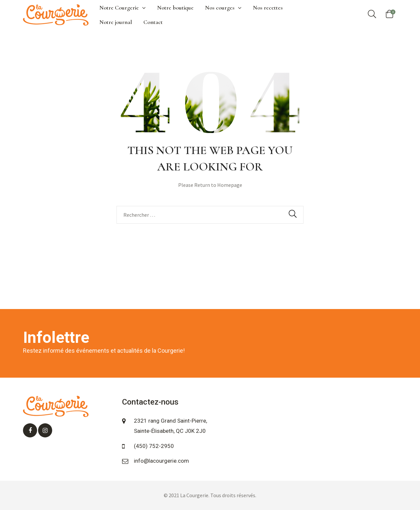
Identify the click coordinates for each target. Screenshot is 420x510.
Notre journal (116, 22)
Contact (153, 22)
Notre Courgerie (123, 8)
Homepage (230, 185)
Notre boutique (175, 8)
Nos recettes (268, 8)
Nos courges (223, 8)
